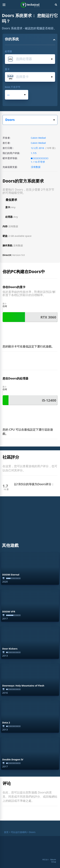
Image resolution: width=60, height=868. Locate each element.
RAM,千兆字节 (13, 87)
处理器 (8, 51)
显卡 (7, 69)
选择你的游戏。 (54, 120)
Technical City (30, 5)
